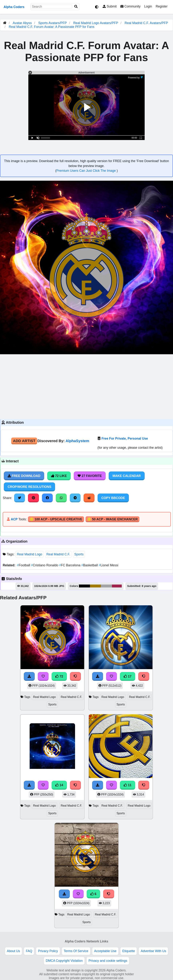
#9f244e (117, 586)
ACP (14, 519)
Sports (79, 554)
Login (148, 6)
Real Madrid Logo (30, 554)
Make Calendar (127, 476)
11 (128, 785)
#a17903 (95, 586)
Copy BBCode (113, 498)
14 (59, 785)
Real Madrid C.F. (58, 554)
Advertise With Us (153, 951)
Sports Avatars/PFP (53, 23)
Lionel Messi (108, 565)
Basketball (90, 565)
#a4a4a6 (106, 586)
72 (59, 676)
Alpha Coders (14, 7)
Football (24, 565)
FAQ (29, 951)
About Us (13, 951)
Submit (110, 6)
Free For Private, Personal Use (125, 438)
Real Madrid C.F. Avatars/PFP (146, 23)
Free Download (24, 476)
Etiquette (129, 951)
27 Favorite (90, 476)
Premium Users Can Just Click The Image (86, 171)
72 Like (59, 476)
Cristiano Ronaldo (45, 565)
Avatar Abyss (22, 23)
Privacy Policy (48, 951)
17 (128, 676)
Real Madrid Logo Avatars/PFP (96, 23)
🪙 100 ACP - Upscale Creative (56, 519)
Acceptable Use (105, 951)
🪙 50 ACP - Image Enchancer (112, 519)
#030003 (84, 586)
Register (162, 6)
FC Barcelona (70, 565)
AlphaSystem (77, 441)
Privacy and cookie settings (108, 961)
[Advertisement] (86, 386)
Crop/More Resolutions (29, 487)
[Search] (76, 7)
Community (130, 6)
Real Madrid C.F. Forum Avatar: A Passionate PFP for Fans (52, 27)
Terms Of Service (76, 951)
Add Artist (24, 441)
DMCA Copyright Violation (64, 961)
